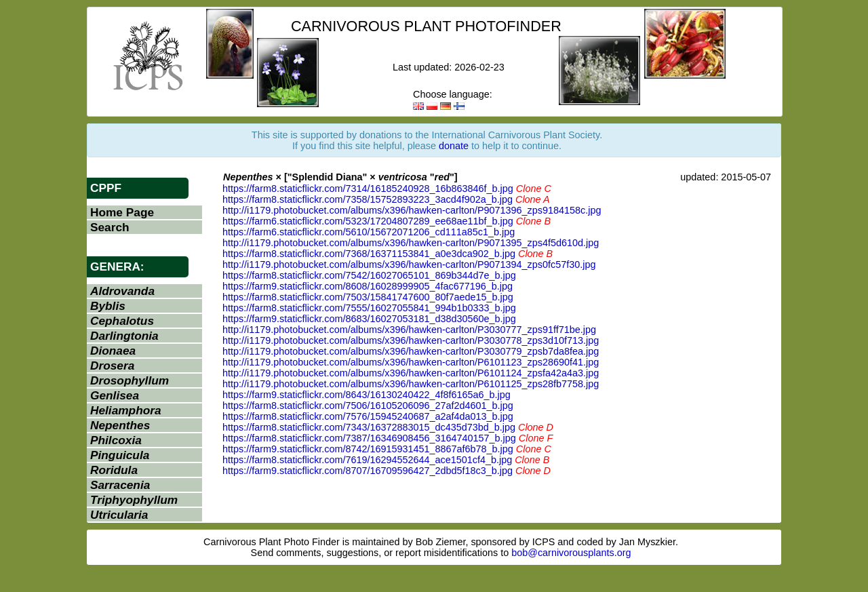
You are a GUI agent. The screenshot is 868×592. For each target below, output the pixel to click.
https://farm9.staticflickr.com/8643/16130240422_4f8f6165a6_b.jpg (367, 395)
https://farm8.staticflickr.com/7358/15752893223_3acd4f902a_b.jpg (368, 199)
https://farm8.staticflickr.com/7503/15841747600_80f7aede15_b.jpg (368, 297)
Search (110, 227)
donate (454, 146)
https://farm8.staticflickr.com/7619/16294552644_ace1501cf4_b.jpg (367, 460)
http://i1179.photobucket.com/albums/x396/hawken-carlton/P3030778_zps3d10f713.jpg (411, 340)
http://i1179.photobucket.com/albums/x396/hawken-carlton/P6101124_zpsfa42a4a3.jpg (411, 373)
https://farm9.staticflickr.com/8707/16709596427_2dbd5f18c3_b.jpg (368, 471)
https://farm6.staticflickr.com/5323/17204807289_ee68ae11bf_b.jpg (368, 221)
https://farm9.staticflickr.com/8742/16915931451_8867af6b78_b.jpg (368, 449)
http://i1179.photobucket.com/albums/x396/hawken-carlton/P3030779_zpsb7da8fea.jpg (411, 351)
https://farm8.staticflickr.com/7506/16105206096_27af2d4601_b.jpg (368, 406)
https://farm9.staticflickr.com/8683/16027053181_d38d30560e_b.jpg (369, 319)
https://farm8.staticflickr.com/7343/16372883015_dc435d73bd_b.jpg (369, 427)
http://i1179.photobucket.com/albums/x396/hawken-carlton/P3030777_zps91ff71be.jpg (409, 330)
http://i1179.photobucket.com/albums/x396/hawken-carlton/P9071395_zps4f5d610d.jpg (411, 243)
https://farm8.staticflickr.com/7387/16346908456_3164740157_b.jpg (369, 438)
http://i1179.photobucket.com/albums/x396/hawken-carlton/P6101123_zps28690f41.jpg (411, 362)
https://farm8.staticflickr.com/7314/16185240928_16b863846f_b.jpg (368, 189)
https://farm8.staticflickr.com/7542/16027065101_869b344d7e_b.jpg (369, 275)
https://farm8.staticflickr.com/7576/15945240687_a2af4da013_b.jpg (368, 416)
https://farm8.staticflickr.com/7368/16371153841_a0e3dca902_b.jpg (369, 254)
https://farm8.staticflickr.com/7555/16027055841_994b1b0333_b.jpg (369, 308)
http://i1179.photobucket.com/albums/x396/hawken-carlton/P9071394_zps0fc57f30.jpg (409, 264)
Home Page (122, 212)
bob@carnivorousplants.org (571, 553)
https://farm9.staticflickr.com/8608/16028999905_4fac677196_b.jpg (368, 286)
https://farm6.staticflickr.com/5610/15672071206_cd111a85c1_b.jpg (369, 232)
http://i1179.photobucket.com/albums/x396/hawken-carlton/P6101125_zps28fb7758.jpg (411, 384)
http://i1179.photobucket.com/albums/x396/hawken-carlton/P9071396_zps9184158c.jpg (412, 210)
